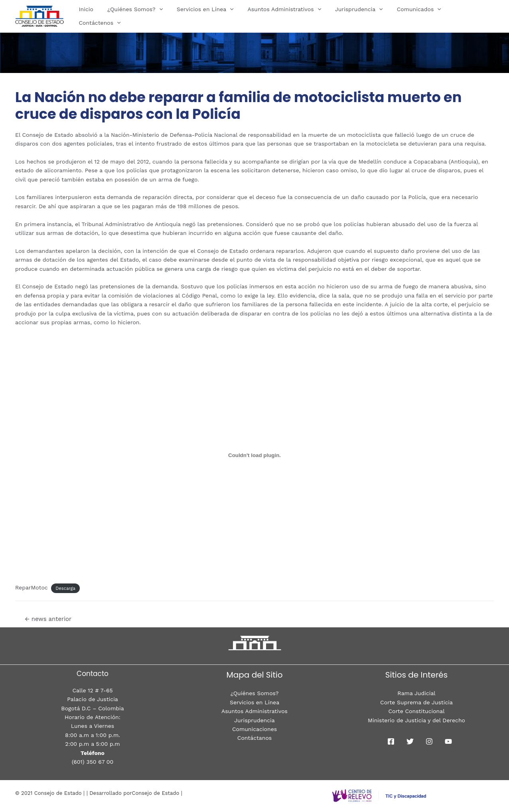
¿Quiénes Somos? (140, 16)
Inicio (94, 16)
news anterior (48, 619)
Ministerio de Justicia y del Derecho (416, 720)
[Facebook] (391, 741)
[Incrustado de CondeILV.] (254, 455)
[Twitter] (410, 741)
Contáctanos (254, 738)
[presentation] (164, 16)
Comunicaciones (254, 729)
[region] (254, 44)
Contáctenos (467, 16)
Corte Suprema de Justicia (416, 702)
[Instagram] (429, 741)
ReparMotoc (32, 587)
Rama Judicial (416, 693)
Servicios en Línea (208, 16)
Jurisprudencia (356, 16)
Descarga (65, 588)
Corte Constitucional (417, 711)
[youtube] (448, 741)
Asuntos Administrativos (284, 16)
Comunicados (413, 16)
